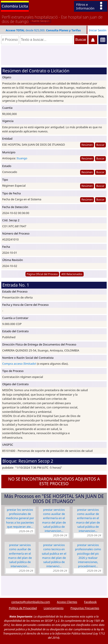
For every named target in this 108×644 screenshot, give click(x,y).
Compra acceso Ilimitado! (19, 364)
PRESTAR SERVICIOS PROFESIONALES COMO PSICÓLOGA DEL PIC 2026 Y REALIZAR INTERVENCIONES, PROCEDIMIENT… (88, 556)
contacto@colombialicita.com (31, 602)
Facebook (90, 602)
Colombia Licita (15, 6)
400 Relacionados (72, 274)
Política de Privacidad (23, 608)
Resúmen (87, 145)
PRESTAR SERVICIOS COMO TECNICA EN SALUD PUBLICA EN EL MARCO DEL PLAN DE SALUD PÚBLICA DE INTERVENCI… (54, 556)
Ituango (22, 158)
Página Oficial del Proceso (42, 274)
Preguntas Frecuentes (85, 608)
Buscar (100, 145)
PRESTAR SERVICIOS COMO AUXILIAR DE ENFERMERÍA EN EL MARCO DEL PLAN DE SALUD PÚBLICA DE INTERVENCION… (54, 520)
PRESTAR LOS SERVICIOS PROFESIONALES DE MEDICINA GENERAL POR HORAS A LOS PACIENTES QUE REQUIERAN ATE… (20, 518)
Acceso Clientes (67, 602)
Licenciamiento (54, 608)
